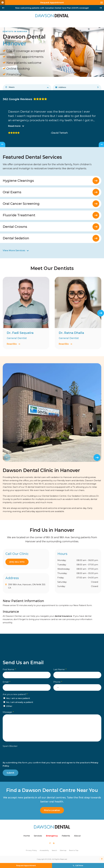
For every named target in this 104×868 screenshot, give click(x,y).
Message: (8, 712)
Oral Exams (12, 192)
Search (54, 850)
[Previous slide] (7, 457)
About (77, 836)
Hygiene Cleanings (18, 181)
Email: (6, 682)
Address (61, 87)
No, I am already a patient (18, 702)
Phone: (58, 682)
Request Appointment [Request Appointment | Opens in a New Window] (52, 3)
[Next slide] (101, 8)
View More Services (14, 251)
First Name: (9, 669)
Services (38, 836)
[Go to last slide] (3, 8)
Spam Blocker (10, 746)
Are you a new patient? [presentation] (15, 694)
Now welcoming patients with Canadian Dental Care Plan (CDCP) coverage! (52, 8)
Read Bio (12, 344)
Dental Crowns (15, 227)
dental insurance (63, 616)
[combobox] (56, 687)
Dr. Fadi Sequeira (20, 333)
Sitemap (63, 850)
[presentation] (19, 756)
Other (8, 706)
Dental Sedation (16, 238)
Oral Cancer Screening (21, 204)
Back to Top (74, 850)
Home (27, 836)
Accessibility (44, 850)
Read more (14, 126)
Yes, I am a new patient (17, 698)
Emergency (52, 836)
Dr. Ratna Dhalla (71, 333)
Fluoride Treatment (19, 215)
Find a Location (52, 810)
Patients (66, 836)
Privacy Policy (31, 850)
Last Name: (60, 669)
